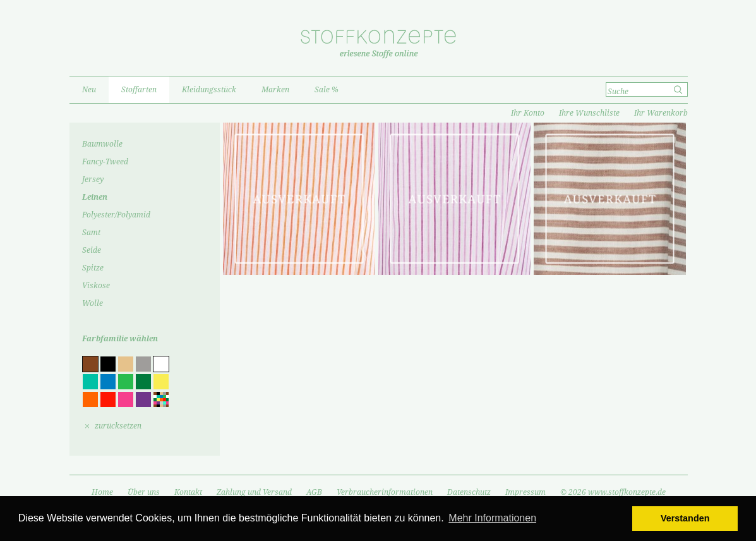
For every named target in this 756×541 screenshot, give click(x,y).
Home (102, 492)
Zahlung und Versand (254, 492)
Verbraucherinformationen (385, 492)
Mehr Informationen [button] (492, 518)
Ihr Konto (528, 113)
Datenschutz (469, 492)
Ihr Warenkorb (661, 113)
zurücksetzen (118, 426)
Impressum (525, 492)
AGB (314, 492)
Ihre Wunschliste (589, 113)
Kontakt (188, 492)
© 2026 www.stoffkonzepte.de (613, 492)
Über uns (144, 492)
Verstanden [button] (685, 518)
